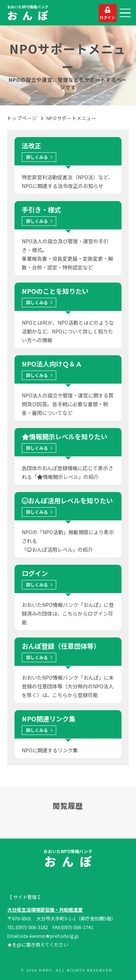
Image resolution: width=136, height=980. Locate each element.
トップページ (22, 118)
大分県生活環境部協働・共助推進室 (45, 910)
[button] (125, 13)
